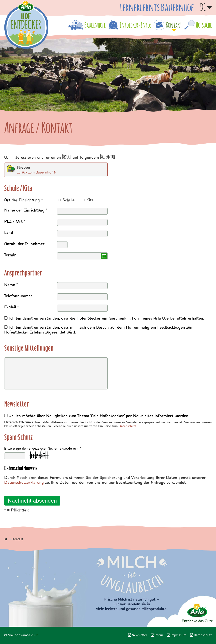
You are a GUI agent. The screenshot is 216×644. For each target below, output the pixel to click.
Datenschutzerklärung (24, 482)
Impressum (177, 635)
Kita (89, 200)
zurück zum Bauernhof (35, 172)
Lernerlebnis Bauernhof (157, 7)
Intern (157, 635)
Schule (68, 200)
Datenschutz (127, 426)
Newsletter (138, 635)
